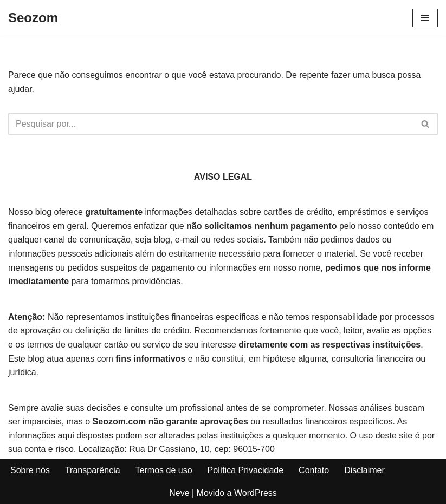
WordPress (256, 493)
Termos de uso (164, 470)
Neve (179, 493)
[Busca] (211, 124)
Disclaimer (364, 470)
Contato (314, 470)
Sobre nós (30, 470)
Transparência (93, 470)
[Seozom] (33, 18)
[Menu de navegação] (425, 18)
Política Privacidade (246, 470)
